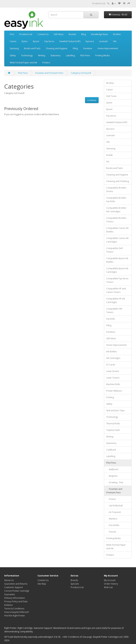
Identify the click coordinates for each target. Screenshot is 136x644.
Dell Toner (111, 96)
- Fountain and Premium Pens (114, 491)
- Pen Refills (113, 525)
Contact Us (43, 34)
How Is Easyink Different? (17, 612)
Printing (110, 397)
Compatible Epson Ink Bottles (117, 260)
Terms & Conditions (14, 609)
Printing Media (102, 55)
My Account (110, 580)
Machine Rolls (113, 384)
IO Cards (111, 365)
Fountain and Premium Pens (49, 73)
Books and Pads (32, 48)
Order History (111, 584)
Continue (92, 100)
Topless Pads (113, 430)
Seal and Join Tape (115, 410)
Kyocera (90, 41)
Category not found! (81, 73)
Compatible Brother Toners (116, 220)
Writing (42, 55)
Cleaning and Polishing (118, 181)
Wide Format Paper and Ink (23, 63)
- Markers (112, 519)
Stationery (56, 55)
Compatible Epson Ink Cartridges (117, 270)
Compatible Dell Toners (114, 250)
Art (108, 162)
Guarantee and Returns (16, 584)
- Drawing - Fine (115, 482)
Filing (75, 48)
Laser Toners (113, 378)
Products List (99, 3)
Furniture (88, 48)
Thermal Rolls (113, 424)
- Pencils (111, 532)
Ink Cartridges (113, 358)
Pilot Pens (85, 55)
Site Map (42, 584)
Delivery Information (15, 598)
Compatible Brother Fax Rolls (116, 200)
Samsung (14, 48)
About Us (9, 580)
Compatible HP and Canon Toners (116, 290)
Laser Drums (113, 371)
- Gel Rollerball (114, 506)
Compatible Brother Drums (116, 190)
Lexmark (103, 41)
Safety (13, 55)
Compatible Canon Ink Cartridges (117, 240)
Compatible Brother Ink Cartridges (116, 210)
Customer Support (14, 587)
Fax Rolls (111, 319)
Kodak (109, 155)
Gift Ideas (59, 34)
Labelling (70, 55)
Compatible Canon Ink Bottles (117, 230)
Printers (46, 63)
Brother (117, 34)
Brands (72, 34)
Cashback (111, 450)
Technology (27, 55)
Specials (75, 584)
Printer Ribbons (114, 391)
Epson (36, 41)
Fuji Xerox (49, 41)
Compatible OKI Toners (114, 311)
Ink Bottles (111, 352)
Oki (115, 41)
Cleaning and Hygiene (57, 48)
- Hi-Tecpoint (114, 512)
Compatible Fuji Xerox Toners (117, 280)
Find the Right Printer (15, 616)
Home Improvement (108, 48)
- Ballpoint (112, 469)
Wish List (108, 587)
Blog (84, 34)
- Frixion (111, 499)
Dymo (25, 41)
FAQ (12, 34)
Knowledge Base (100, 34)
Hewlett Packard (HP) (70, 41)
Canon (13, 41)
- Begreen (112, 476)
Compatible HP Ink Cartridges (116, 300)
